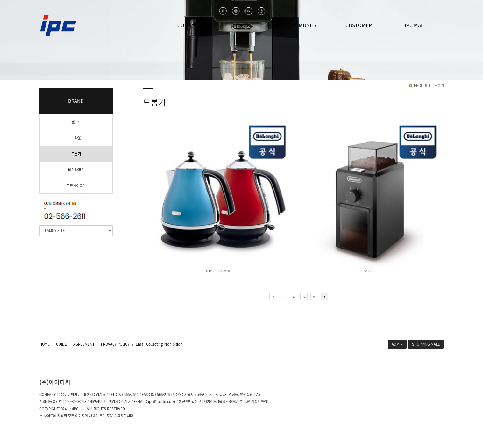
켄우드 (76, 122)
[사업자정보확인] (256, 402)
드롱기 (76, 154)
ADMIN (397, 344)
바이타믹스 (76, 170)
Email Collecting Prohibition (159, 344)
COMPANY (189, 25)
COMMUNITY (302, 25)
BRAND (246, 25)
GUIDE (61, 344)
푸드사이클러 (76, 186)
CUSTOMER (359, 25)
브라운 (76, 138)
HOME (45, 344)
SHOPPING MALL (426, 344)
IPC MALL (415, 25)
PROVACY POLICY (115, 344)
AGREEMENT (84, 344)
